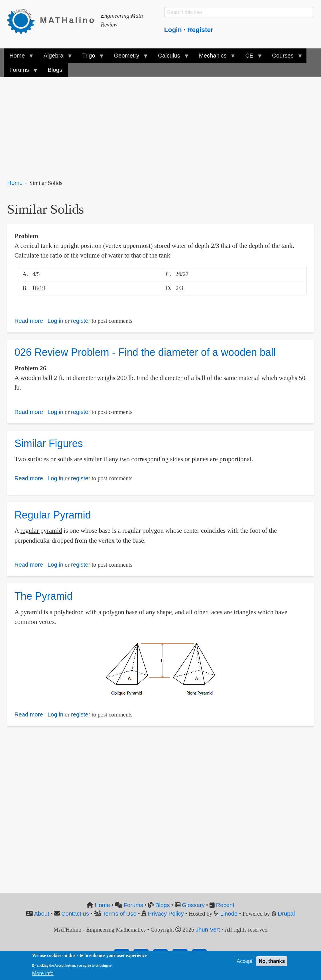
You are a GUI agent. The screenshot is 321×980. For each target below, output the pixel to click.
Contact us (75, 914)
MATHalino (68, 20)
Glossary (193, 905)
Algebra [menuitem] (55, 58)
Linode (229, 914)
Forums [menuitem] (21, 72)
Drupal (287, 914)
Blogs (163, 905)
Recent (225, 905)
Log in (55, 321)
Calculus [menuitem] (170, 58)
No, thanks (272, 961)
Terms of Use (119, 914)
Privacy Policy (166, 914)
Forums (134, 905)
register (81, 321)
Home (15, 183)
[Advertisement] (160, 124)
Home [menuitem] (19, 58)
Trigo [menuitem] (90, 58)
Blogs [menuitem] (55, 70)
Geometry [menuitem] (128, 58)
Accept (244, 961)
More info (43, 973)
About (42, 914)
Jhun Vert (208, 930)
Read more (29, 321)
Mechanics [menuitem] (214, 58)
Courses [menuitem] (284, 58)
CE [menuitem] (251, 58)
